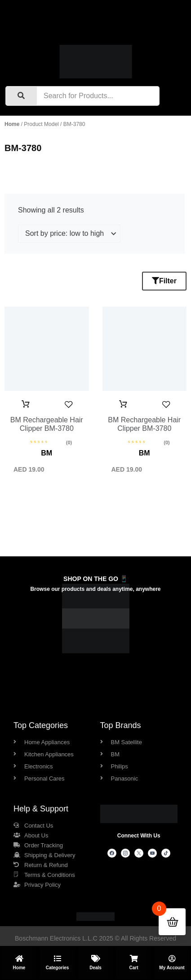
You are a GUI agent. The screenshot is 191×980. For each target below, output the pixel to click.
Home (12, 124)
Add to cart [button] (26, 404)
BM (47, 453)
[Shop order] (69, 234)
